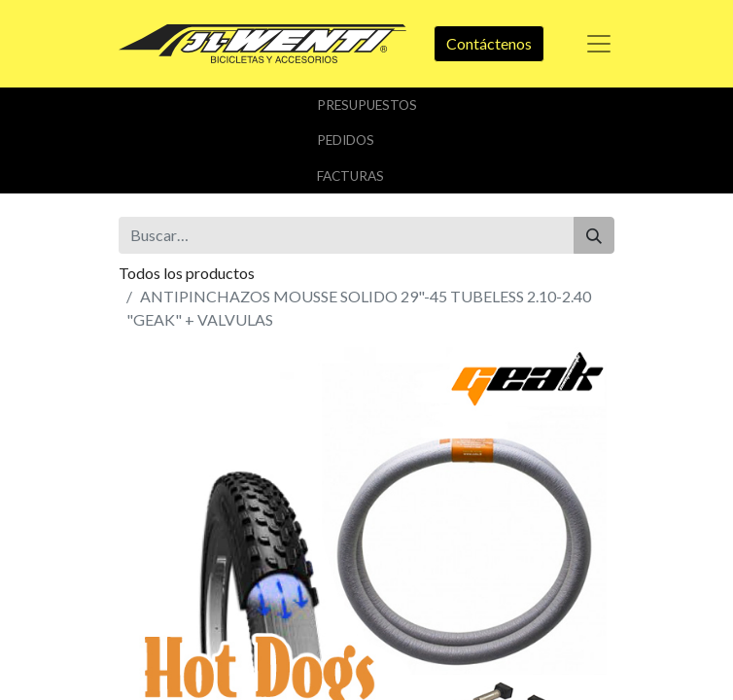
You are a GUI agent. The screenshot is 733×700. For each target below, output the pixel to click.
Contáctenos (489, 43)
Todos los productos (187, 273)
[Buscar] (594, 235)
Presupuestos (367, 105)
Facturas (350, 176)
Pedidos (346, 140)
